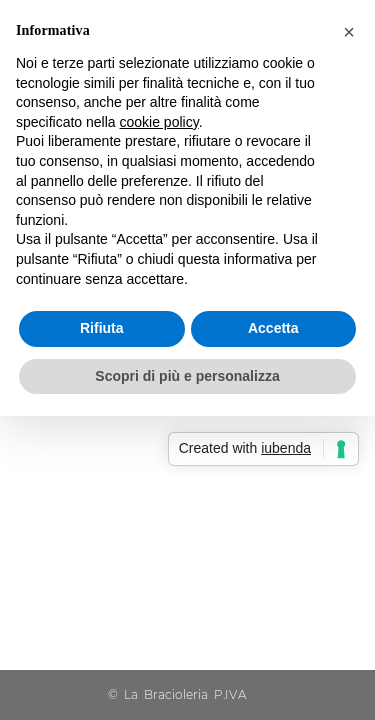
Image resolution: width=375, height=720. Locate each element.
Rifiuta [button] (102, 328)
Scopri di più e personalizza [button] (187, 376)
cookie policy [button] (159, 122)
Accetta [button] (273, 328)
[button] (349, 32)
